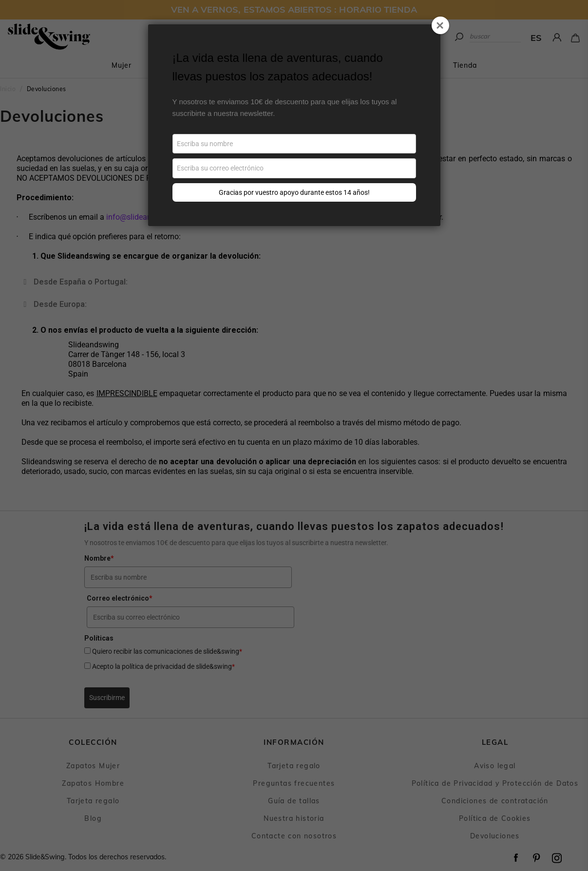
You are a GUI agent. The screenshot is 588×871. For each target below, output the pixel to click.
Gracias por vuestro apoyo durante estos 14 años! (294, 192)
